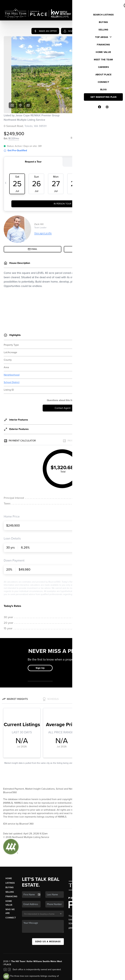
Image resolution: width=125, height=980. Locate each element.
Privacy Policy (77, 976)
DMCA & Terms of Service (99, 976)
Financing (11, 873)
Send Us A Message (48, 918)
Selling (10, 868)
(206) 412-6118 (76, 904)
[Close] (118, 946)
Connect (11, 894)
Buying (9, 864)
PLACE (8, 941)
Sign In (113, 3)
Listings (10, 859)
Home (9, 855)
